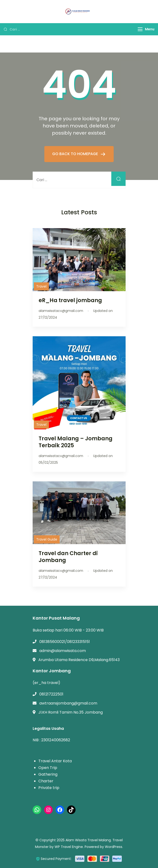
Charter (46, 781)
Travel (41, 286)
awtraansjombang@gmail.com (68, 703)
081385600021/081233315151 (65, 642)
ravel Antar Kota (56, 761)
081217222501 (51, 694)
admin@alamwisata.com (63, 651)
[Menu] (140, 29)
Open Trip (48, 768)
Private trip (49, 788)
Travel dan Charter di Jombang (68, 557)
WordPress (114, 847)
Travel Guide (47, 539)
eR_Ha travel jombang (70, 300)
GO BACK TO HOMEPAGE (76, 154)
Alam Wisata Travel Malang (88, 840)
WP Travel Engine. (69, 847)
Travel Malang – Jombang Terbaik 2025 (76, 442)
